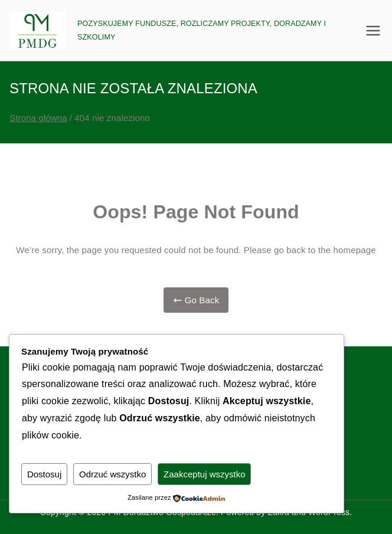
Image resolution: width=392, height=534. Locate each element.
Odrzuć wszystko (112, 474)
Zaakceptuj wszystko (205, 474)
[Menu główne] (373, 31)
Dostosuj (44, 474)
